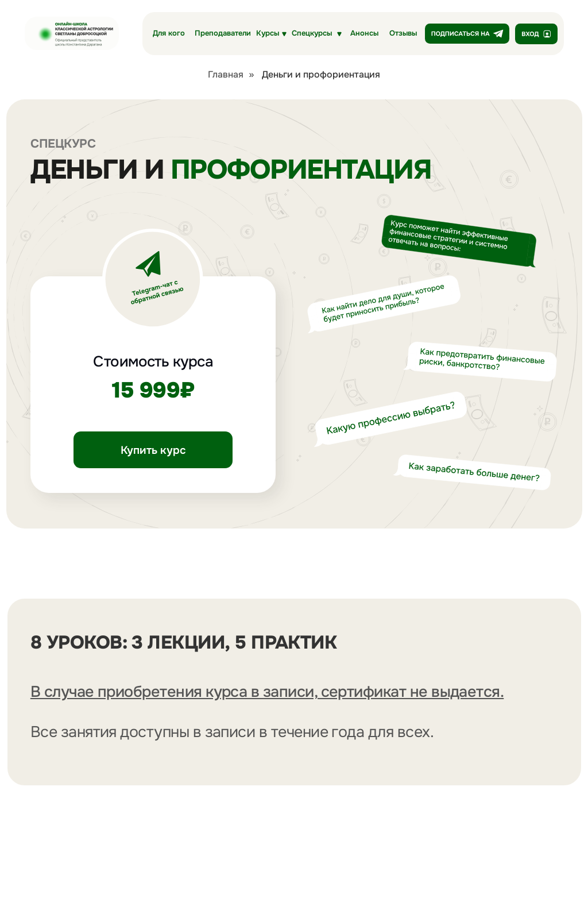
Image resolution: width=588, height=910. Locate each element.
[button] (317, 34)
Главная (226, 74)
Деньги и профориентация (321, 74)
